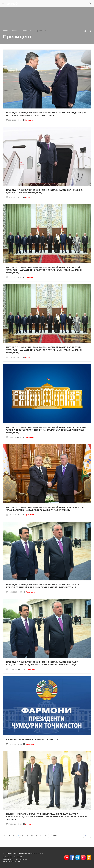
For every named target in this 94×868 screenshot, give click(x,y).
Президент (30, 120)
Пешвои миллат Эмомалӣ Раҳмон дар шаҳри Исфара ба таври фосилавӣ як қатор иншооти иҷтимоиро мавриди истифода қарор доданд (46, 817)
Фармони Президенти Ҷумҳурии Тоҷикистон (32, 739)
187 (55, 836)
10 (45, 836)
